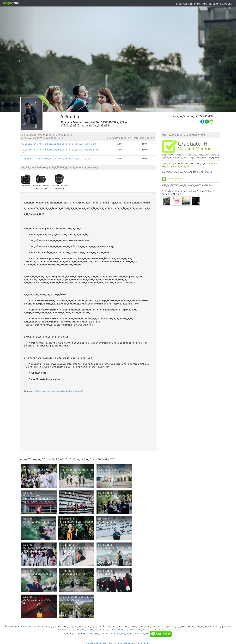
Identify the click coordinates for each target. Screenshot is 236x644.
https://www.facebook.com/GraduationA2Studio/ (59, 390)
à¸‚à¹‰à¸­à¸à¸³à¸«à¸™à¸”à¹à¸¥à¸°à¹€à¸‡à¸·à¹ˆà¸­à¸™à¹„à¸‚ (152, 628)
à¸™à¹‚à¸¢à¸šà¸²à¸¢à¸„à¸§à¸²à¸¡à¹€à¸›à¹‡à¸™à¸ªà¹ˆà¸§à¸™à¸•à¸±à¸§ (97, 628)
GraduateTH (26, 625)
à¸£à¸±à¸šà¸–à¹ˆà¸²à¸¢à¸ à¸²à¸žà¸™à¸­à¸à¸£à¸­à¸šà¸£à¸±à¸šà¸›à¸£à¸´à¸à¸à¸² (56, 157)
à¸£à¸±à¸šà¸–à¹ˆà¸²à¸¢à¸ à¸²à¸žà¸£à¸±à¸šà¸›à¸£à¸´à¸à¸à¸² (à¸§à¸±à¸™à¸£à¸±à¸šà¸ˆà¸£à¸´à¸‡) (61, 150)
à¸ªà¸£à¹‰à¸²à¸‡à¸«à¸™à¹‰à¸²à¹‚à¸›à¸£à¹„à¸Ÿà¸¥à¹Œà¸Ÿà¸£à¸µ (204, 4)
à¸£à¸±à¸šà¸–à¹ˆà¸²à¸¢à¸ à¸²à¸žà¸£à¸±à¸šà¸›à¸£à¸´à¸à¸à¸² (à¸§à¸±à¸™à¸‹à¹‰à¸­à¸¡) (59, 143)
